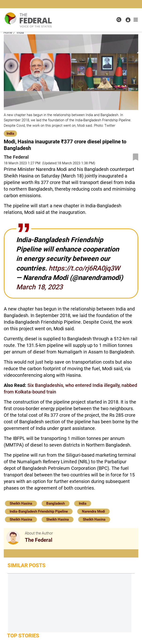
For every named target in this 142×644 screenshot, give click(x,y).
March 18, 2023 (39, 287)
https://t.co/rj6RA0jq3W (84, 268)
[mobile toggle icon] (136, 20)
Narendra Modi (93, 511)
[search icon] (119, 20)
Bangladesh (56, 503)
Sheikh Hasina (21, 503)
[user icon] (128, 20)
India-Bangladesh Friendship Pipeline (39, 511)
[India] (10, 133)
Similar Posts (27, 565)
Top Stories (23, 636)
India (10, 134)
